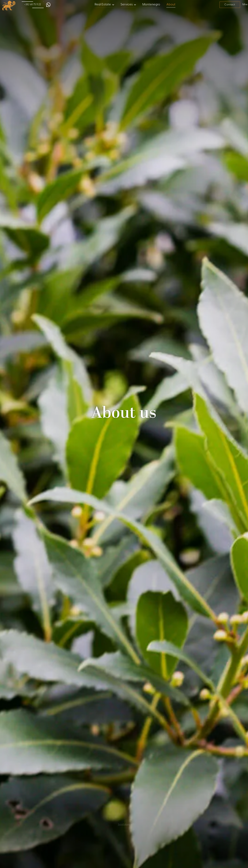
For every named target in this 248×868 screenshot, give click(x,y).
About (171, 5)
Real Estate (103, 5)
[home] (8, 6)
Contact (230, 5)
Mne (244, 5)
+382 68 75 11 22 (33, 5)
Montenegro (151, 5)
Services (127, 5)
